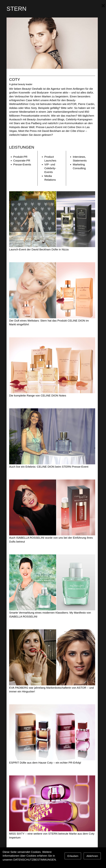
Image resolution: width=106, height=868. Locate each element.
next (102, 33)
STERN (17, 9)
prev (102, 44)
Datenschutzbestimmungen (35, 860)
